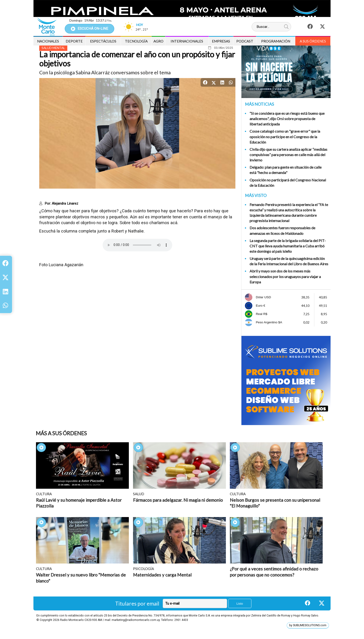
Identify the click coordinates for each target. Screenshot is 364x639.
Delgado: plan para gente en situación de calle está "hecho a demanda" (286, 170)
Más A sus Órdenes (61, 433)
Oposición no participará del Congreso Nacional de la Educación (288, 183)
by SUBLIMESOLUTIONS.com (308, 625)
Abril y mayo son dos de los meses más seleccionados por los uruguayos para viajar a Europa (285, 276)
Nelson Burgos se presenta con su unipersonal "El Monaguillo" (275, 503)
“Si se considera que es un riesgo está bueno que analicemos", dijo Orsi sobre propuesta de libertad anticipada (287, 119)
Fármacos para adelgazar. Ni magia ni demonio (178, 500)
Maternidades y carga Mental (162, 575)
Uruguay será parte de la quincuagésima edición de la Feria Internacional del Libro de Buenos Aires (289, 261)
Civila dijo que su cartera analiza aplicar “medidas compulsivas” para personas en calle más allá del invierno (288, 155)
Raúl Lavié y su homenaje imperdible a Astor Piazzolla (79, 503)
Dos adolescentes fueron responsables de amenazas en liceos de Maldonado (282, 230)
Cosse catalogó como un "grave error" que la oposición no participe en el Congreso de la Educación (285, 136)
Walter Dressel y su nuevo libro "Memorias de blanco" (81, 578)
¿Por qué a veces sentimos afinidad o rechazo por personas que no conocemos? (274, 572)
